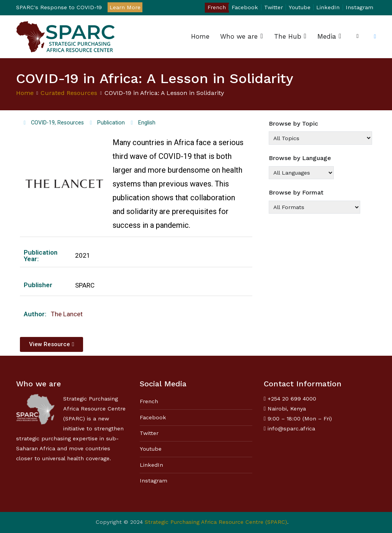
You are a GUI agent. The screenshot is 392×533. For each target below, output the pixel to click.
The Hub (288, 36)
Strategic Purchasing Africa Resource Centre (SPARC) (216, 522)
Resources (71, 123)
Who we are (239, 36)
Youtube (300, 7)
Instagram (359, 7)
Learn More (125, 7)
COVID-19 (43, 123)
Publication (111, 123)
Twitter (274, 7)
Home (200, 36)
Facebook (245, 7)
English (147, 123)
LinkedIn (328, 7)
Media (327, 36)
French (217, 7)
